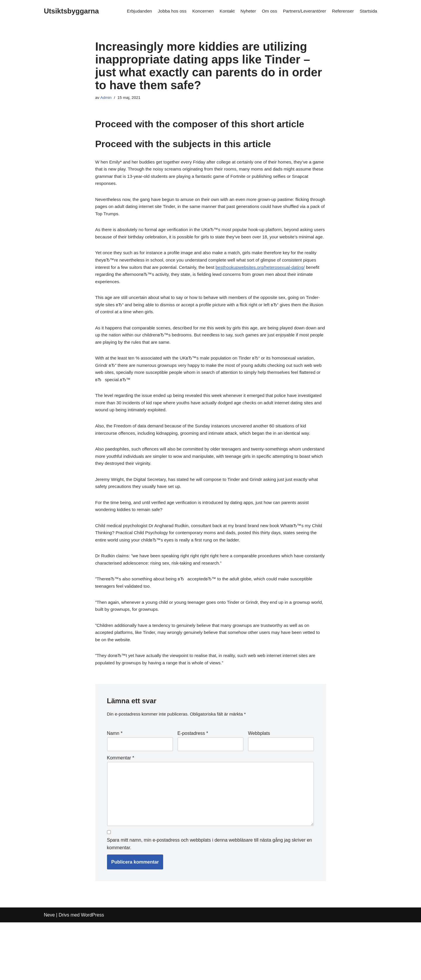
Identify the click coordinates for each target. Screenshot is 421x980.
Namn (115, 782)
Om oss (264, 11)
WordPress (93, 973)
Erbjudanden (129, 11)
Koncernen (195, 11)
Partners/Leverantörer (301, 11)
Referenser (341, 11)
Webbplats (259, 782)
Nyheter (242, 11)
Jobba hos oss (163, 11)
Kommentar (121, 808)
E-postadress (193, 782)
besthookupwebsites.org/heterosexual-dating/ (142, 293)
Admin (107, 98)
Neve (49, 973)
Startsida (368, 11)
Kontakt (220, 11)
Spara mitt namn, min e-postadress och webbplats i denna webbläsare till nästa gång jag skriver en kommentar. (210, 901)
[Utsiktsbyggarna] (71, 11)
